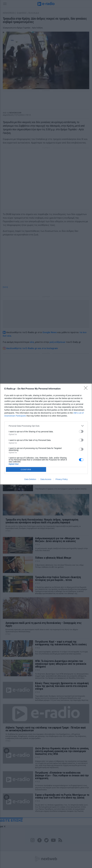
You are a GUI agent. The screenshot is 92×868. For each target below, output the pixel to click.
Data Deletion (30, 479)
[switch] (81, 431)
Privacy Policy (62, 479)
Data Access (46, 479)
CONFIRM (26, 469)
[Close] (87, 389)
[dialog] (46, 434)
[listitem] (46, 426)
